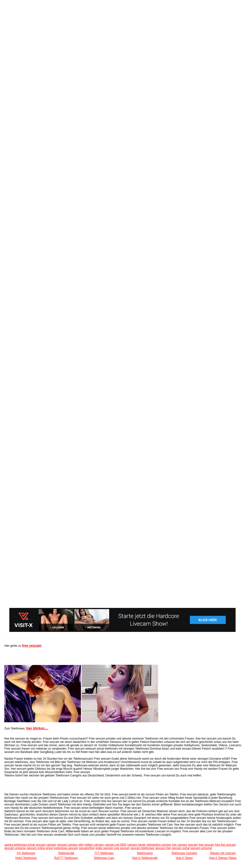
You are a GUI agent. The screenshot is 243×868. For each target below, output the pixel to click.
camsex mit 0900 (116, 845)
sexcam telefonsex (143, 848)
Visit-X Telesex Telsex (223, 858)
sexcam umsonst (201, 848)
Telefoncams (145, 853)
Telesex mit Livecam (223, 853)
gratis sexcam (104, 848)
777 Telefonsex (104, 853)
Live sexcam (122, 848)
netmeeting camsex (159, 845)
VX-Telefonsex (26, 853)
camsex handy (136, 845)
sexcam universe (15, 848)
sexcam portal (181, 848)
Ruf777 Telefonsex (66, 858)
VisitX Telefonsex (26, 858)
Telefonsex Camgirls (184, 853)
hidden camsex (94, 845)
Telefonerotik (66, 853)
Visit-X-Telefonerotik (145, 858)
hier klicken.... (37, 728)
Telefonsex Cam (104, 858)
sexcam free (163, 848)
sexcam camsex (46, 845)
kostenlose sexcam (66, 848)
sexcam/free (87, 848)
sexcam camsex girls (70, 845)
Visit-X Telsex (184, 858)
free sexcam (32, 646)
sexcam (193, 845)
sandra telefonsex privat (20, 845)
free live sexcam (225, 845)
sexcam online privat (40, 848)
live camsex (180, 845)
